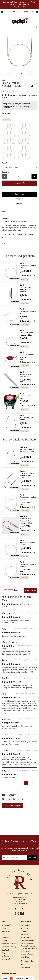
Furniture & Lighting (9, 947)
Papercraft (5, 938)
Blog (23, 965)
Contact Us (25, 925)
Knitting (4, 928)
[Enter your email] (17, 858)
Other (4, 953)
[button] (2, 12)
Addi (3, 80)
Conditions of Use (28, 941)
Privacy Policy (26, 938)
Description (19, 194)
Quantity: (5, 172)
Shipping (19, 199)
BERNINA (5, 941)
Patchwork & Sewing (9, 944)
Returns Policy (26, 934)
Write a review (31, 591)
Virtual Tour (25, 957)
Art (3, 934)
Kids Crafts (6, 950)
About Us (24, 928)
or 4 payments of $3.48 (18, 107)
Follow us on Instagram (13, 806)
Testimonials (26, 968)
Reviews (19, 203)
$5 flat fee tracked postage (20, 5)
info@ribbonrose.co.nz (20, 903)
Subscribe (32, 858)
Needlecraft (6, 931)
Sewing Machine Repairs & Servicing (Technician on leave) (29, 946)
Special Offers (7, 959)
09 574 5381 (21, 7)
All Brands (5, 956)
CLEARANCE (6, 925)
